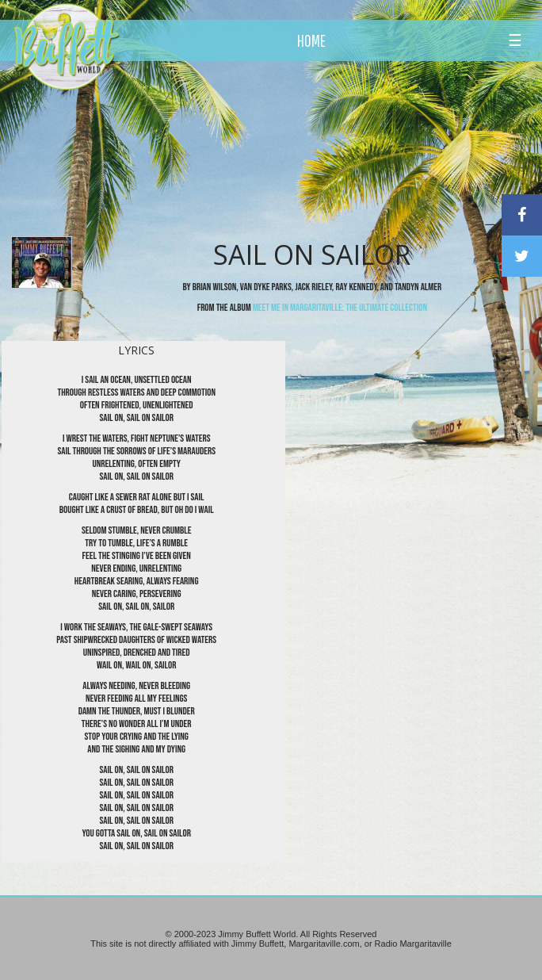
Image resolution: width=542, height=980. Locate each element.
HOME (311, 40)
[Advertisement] (313, 147)
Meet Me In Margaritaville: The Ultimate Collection (340, 308)
